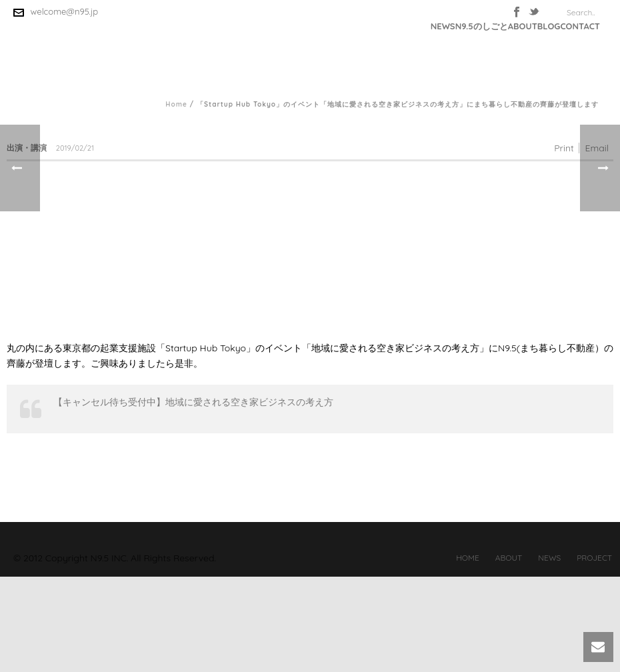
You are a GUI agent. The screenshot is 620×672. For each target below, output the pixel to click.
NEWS (443, 26)
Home (176, 104)
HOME (468, 558)
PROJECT (594, 558)
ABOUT (523, 26)
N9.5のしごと (482, 26)
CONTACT (580, 26)
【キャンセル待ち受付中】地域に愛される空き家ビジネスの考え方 (193, 402)
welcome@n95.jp (65, 11)
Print (564, 148)
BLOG (549, 26)
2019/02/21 (75, 148)
